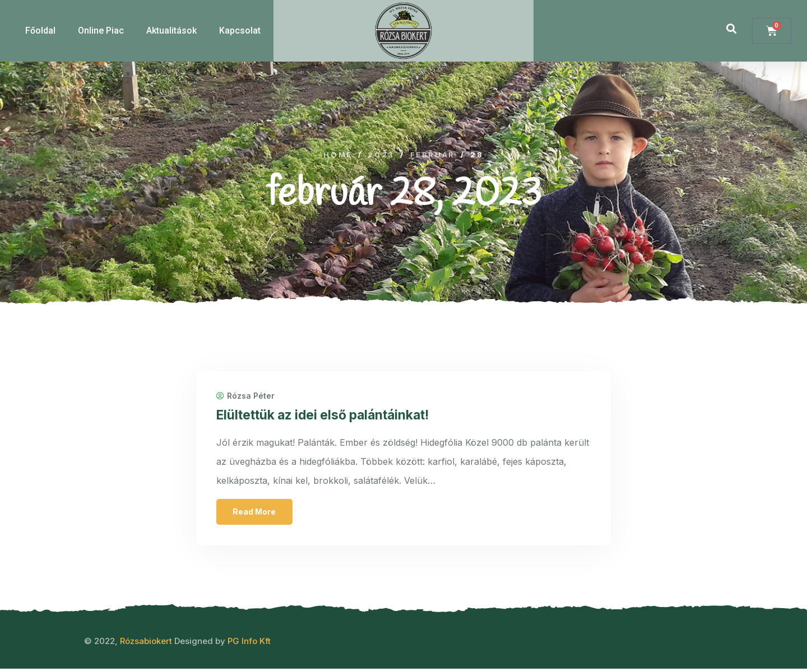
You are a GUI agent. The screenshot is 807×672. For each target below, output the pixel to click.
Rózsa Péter (248, 398)
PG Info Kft (249, 644)
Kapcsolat (240, 31)
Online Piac (101, 31)
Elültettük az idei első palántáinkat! (333, 416)
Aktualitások (171, 31)
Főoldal (40, 31)
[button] (732, 28)
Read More (257, 513)
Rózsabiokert (146, 644)
